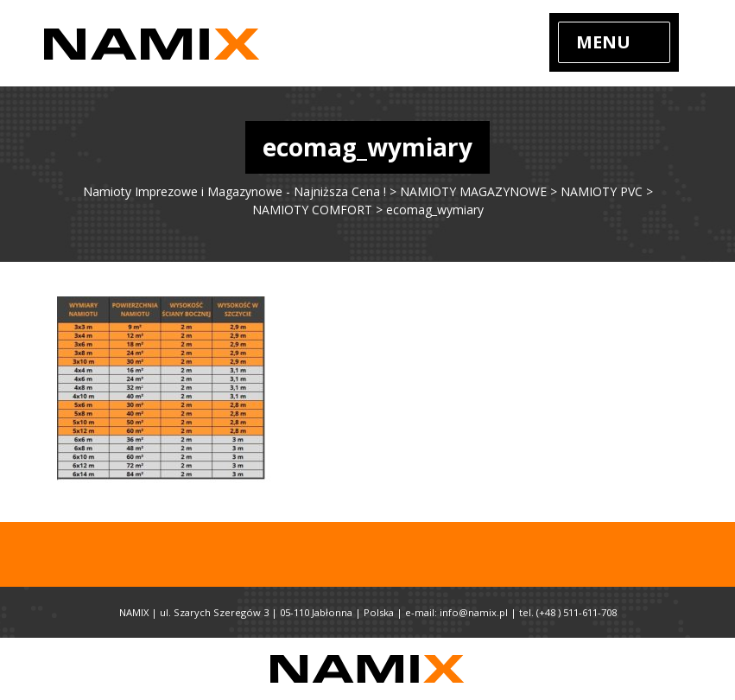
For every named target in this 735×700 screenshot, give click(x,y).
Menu (603, 42)
